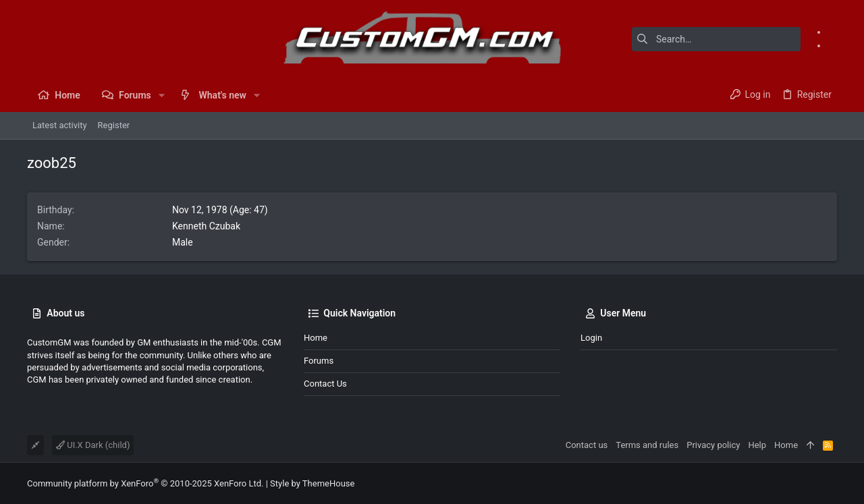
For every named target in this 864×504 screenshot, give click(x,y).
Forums (319, 361)
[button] (162, 95)
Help (757, 445)
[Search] (716, 39)
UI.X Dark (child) (93, 445)
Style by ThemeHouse (312, 483)
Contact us (325, 384)
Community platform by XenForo (145, 483)
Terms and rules (647, 445)
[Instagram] (832, 45)
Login (591, 338)
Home (316, 338)
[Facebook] (832, 32)
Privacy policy (713, 445)
